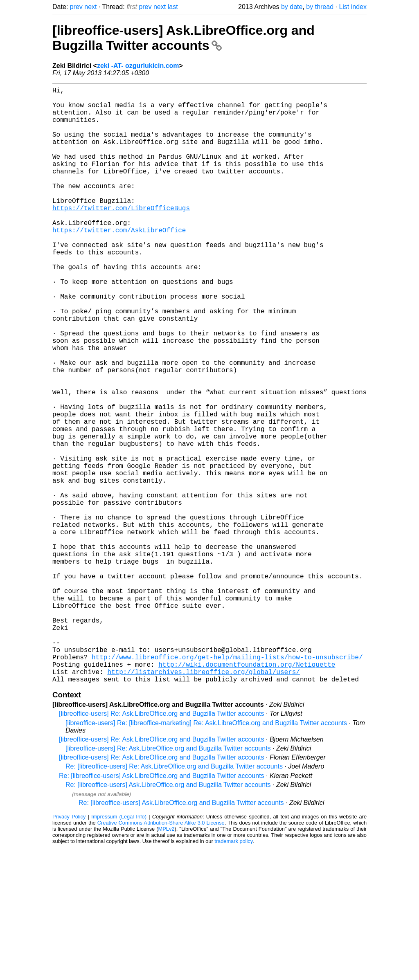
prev (76, 7)
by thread (320, 7)
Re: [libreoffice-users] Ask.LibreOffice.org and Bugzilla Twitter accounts (162, 908)
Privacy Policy (69, 949)
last (173, 7)
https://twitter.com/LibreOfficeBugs (121, 236)
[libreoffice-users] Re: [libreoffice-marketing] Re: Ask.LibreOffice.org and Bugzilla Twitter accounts (206, 855)
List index (353, 7)
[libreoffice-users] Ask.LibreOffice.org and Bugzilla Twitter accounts (184, 38)
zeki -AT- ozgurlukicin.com (138, 66)
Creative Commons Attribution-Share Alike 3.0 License (161, 955)
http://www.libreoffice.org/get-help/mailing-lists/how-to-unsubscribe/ (227, 784)
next (90, 7)
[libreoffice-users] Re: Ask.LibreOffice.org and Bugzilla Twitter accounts (162, 846)
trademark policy (233, 974)
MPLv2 (167, 961)
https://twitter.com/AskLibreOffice (119, 263)
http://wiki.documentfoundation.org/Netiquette (247, 793)
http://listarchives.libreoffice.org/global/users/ (203, 802)
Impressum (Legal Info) (119, 949)
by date (292, 7)
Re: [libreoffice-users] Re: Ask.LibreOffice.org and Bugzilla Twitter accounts (174, 899)
